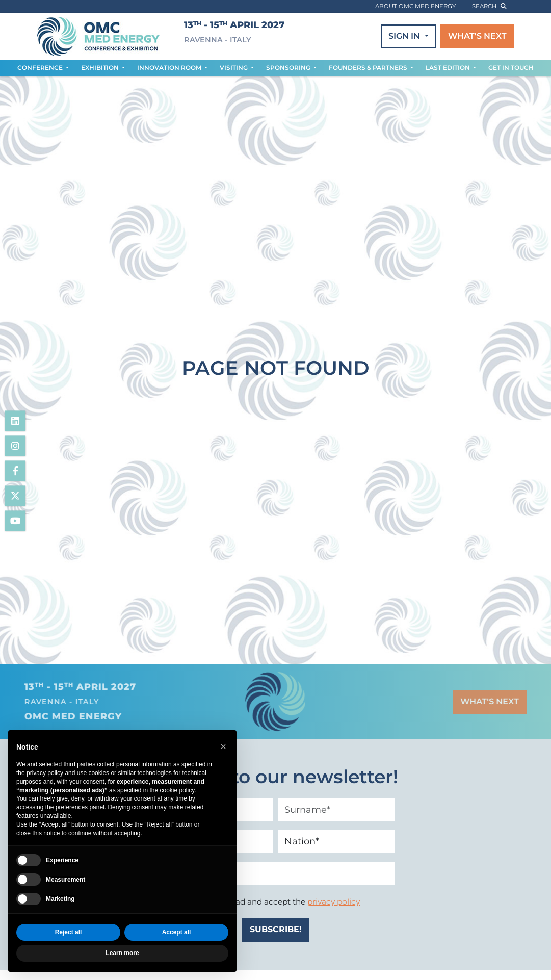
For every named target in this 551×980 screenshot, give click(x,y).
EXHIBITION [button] (101, 68)
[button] (223, 746)
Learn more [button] (122, 953)
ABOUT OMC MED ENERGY (415, 6)
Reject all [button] (69, 933)
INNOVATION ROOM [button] (170, 68)
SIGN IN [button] (405, 36)
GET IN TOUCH (511, 68)
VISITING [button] (234, 68)
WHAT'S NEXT (477, 36)
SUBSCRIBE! (276, 929)
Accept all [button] (177, 933)
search (489, 6)
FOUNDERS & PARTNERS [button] (369, 68)
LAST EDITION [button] (449, 68)
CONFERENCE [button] (41, 68)
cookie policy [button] (177, 790)
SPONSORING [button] (289, 68)
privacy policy (334, 902)
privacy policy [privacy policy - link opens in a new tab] (45, 773)
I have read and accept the (281, 902)
